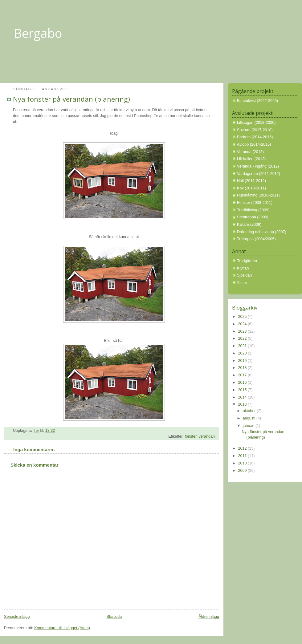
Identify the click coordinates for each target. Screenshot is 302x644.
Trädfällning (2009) (253, 210)
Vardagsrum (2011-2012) (259, 174)
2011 (243, 456)
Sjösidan (244, 275)
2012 (243, 448)
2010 (243, 463)
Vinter (242, 283)
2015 (243, 390)
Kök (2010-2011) (251, 188)
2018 (243, 368)
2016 (243, 383)
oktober (250, 411)
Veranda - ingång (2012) (258, 166)
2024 (243, 324)
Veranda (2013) (250, 152)
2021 (243, 346)
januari (249, 426)
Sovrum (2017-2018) (255, 130)
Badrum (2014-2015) (255, 137)
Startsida (114, 617)
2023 (243, 331)
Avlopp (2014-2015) (254, 144)
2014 (243, 397)
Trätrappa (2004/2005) (256, 239)
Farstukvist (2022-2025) (257, 101)
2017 (243, 375)
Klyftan (243, 268)
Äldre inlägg (209, 617)
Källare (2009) (249, 225)
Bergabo (38, 33)
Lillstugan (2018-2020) (256, 123)
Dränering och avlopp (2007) (262, 232)
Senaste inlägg (17, 617)
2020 (243, 353)
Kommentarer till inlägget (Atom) (62, 628)
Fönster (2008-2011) (255, 203)
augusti (250, 418)
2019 (243, 361)
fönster (191, 436)
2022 (243, 338)
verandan (207, 436)
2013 (243, 404)
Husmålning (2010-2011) (258, 195)
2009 (243, 471)
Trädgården (247, 261)
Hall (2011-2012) (251, 181)
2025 (243, 317)
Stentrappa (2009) (253, 217)
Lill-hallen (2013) (251, 159)
